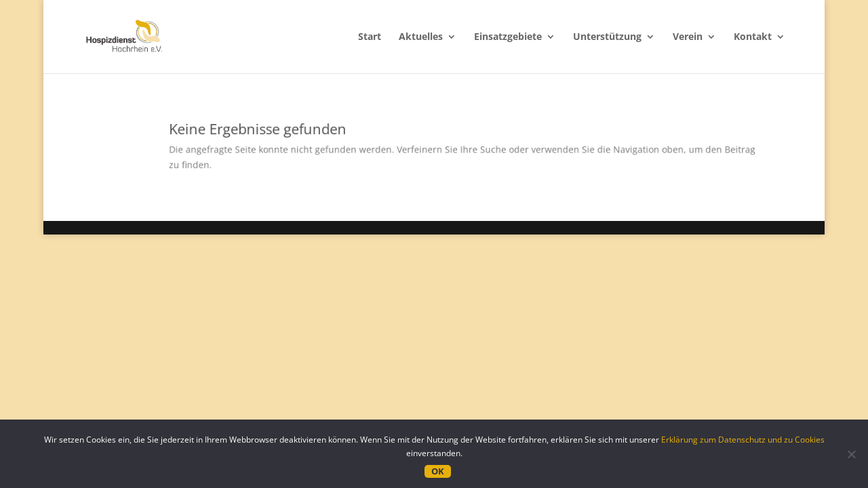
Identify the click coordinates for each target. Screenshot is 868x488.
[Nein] (851, 454)
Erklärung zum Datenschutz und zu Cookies (743, 440)
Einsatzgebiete (508, 37)
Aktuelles (421, 37)
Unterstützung (607, 37)
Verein (688, 37)
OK (438, 471)
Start (370, 37)
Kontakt (753, 37)
